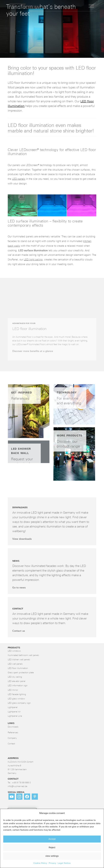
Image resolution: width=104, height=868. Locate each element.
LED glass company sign (19, 703)
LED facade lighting (17, 695)
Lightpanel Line (15, 716)
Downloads (13, 727)
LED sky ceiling (15, 677)
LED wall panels (15, 664)
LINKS (11, 723)
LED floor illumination (18, 668)
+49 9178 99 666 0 (21, 783)
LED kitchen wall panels (19, 660)
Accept (52, 839)
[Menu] (91, 6)
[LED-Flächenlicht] (43, 6)
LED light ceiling (33, 260)
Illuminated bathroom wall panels (23, 655)
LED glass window (16, 699)
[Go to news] (20, 588)
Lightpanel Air (14, 712)
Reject (52, 847)
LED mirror (13, 690)
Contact (11, 744)
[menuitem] (91, 6)
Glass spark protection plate (21, 673)
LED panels (19, 179)
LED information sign (18, 686)
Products (14, 648)
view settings (52, 856)
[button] (22, 205)
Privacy (52, 863)
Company (12, 738)
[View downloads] (23, 539)
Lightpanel (13, 707)
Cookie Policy (40, 863)
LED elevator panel (17, 681)
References (13, 733)
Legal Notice (64, 863)
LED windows (14, 651)
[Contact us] (19, 631)
